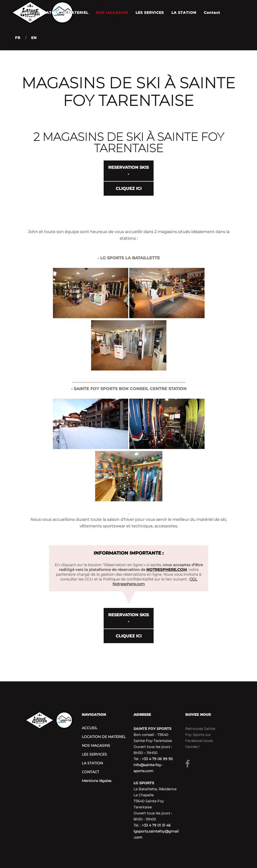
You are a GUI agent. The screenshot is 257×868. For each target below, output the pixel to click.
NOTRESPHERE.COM (167, 569)
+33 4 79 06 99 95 (157, 759)
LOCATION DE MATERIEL (104, 737)
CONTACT (90, 772)
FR (18, 38)
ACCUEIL (90, 728)
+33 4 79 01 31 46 (156, 825)
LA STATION (92, 763)
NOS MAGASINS (96, 746)
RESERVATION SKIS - (128, 171)
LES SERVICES (94, 754)
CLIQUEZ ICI (129, 189)
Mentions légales (97, 781)
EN (34, 38)
